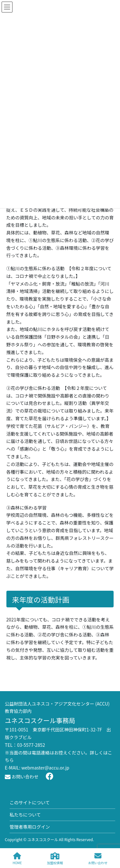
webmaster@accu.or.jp (45, 768)
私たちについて (25, 815)
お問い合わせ (22, 777)
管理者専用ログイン (30, 827)
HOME (17, 859)
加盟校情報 (55, 859)
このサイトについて (30, 802)
